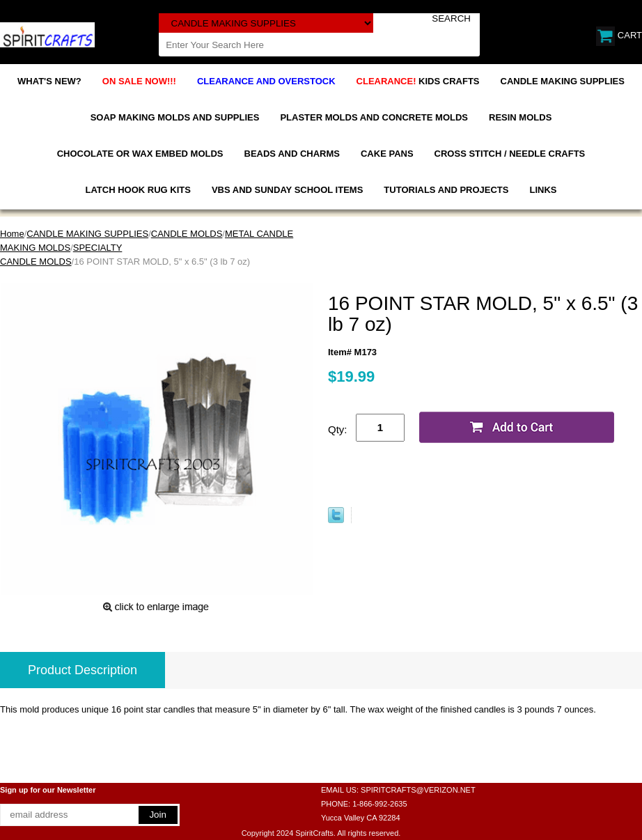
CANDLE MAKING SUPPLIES (563, 81)
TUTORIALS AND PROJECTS (446, 190)
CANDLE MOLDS (187, 234)
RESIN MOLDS (520, 117)
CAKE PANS (387, 154)
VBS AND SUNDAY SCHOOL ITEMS (287, 190)
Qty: (338, 429)
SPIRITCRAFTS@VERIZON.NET (418, 790)
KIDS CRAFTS (418, 81)
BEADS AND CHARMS (292, 154)
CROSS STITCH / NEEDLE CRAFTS (510, 154)
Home (12, 234)
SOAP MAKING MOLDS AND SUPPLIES (175, 117)
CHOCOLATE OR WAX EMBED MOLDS (140, 154)
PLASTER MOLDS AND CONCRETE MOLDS (374, 117)
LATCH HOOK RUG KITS (138, 190)
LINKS (543, 190)
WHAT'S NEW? (49, 81)
